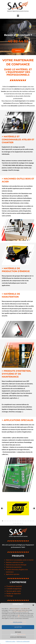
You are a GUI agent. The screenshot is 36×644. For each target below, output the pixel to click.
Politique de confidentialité (23, 641)
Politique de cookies (11, 641)
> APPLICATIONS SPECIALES (18, 420)
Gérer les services (18, 622)
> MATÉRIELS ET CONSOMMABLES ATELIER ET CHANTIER (18, 139)
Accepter (18, 627)
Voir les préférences (18, 637)
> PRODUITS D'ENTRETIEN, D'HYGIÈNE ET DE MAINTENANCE (16, 374)
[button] (33, 605)
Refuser (18, 632)
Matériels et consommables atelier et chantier (20, 560)
